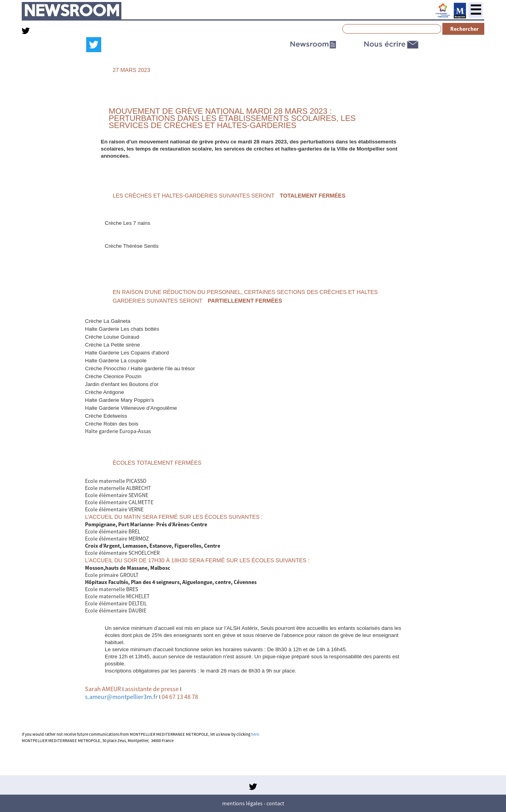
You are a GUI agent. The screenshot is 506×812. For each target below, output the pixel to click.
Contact (275, 803)
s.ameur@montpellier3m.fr (121, 697)
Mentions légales (242, 803)
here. (256, 734)
